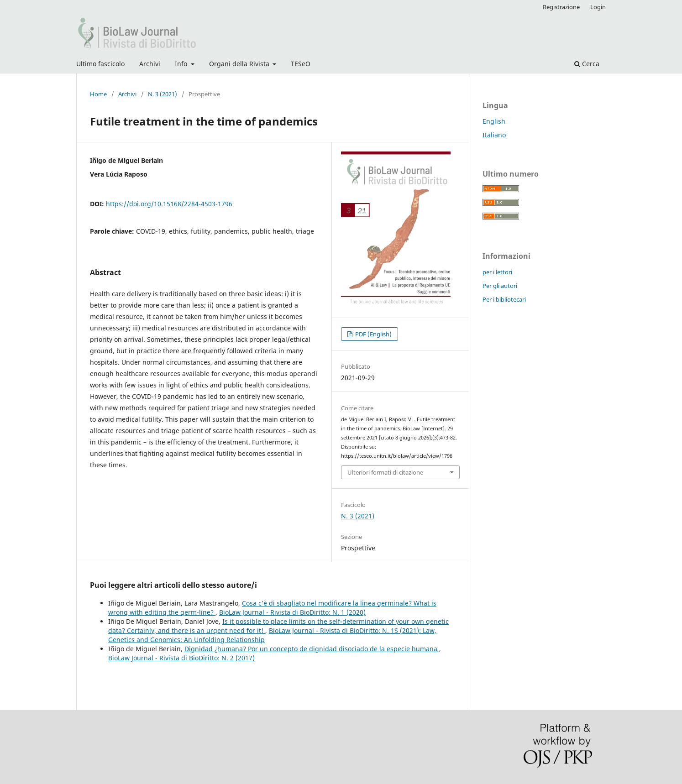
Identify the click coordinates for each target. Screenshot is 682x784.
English (494, 121)
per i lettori (497, 272)
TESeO (301, 64)
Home (98, 94)
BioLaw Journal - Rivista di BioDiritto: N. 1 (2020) (292, 612)
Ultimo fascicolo (100, 64)
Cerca (587, 64)
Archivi (150, 64)
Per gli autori (500, 286)
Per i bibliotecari (504, 299)
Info (182, 64)
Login (598, 7)
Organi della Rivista (240, 64)
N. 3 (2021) (163, 94)
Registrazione (561, 7)
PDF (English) (373, 334)
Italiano (494, 135)
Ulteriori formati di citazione (385, 472)
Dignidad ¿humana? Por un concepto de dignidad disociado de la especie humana (312, 649)
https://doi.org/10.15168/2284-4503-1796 (169, 204)
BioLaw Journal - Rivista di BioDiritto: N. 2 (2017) (181, 658)
